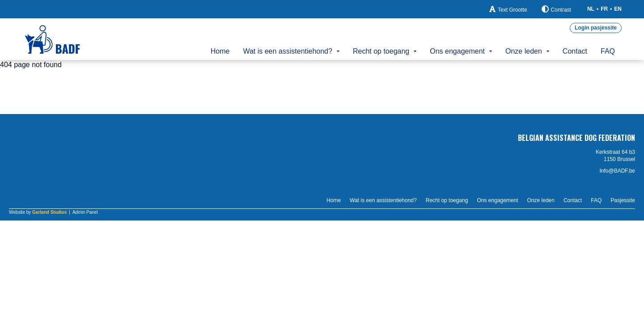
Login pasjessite (596, 28)
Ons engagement (457, 51)
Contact (575, 51)
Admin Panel (85, 212)
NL (591, 9)
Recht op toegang (381, 51)
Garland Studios (49, 212)
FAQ (608, 51)
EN (618, 9)
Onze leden (524, 51)
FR (604, 9)
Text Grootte (508, 9)
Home (220, 51)
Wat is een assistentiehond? (288, 51)
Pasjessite (623, 200)
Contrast (556, 9)
